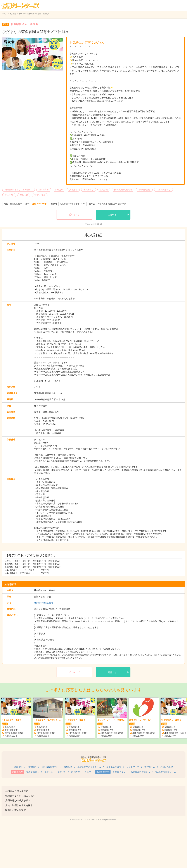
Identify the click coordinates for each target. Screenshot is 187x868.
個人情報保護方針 (50, 767)
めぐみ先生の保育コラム (89, 767)
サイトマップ (133, 767)
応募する (112, 215)
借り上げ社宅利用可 (123, 190)
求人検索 (13, 14)
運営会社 (18, 767)
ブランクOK (40, 195)
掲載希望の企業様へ (140, 772)
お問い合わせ (167, 767)
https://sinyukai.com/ (44, 603)
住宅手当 (104, 190)
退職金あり (89, 190)
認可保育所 (44, 190)
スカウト (89, 772)
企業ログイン (119, 772)
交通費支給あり (164, 190)
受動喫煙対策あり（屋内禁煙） (19, 190)
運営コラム (150, 767)
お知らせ (68, 767)
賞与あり (73, 190)
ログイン (62, 772)
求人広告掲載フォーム (165, 772)
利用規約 (32, 767)
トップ (4, 14)
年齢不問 (24, 195)
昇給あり (59, 190)
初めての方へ (33, 772)
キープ (76, 215)
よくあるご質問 (114, 767)
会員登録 (48, 772)
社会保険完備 (144, 190)
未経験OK (9, 195)
